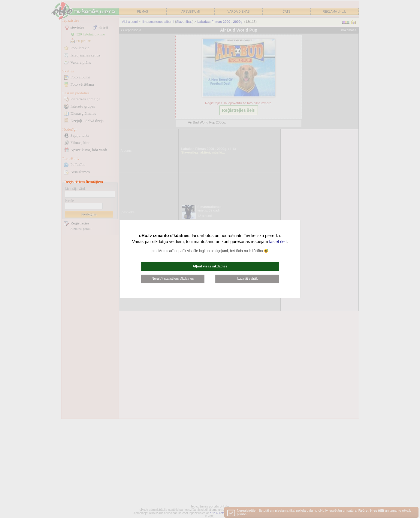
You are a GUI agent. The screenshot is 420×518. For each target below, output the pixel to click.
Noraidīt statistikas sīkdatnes (173, 279)
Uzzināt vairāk (247, 279)
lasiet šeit (278, 242)
